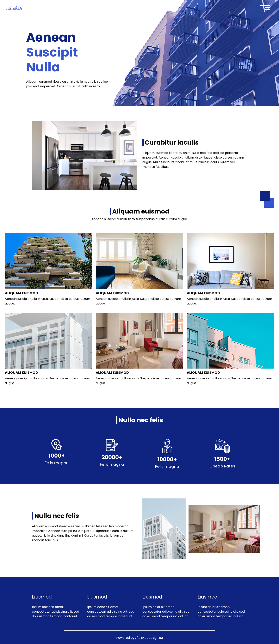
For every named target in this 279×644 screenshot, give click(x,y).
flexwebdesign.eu (150, 638)
